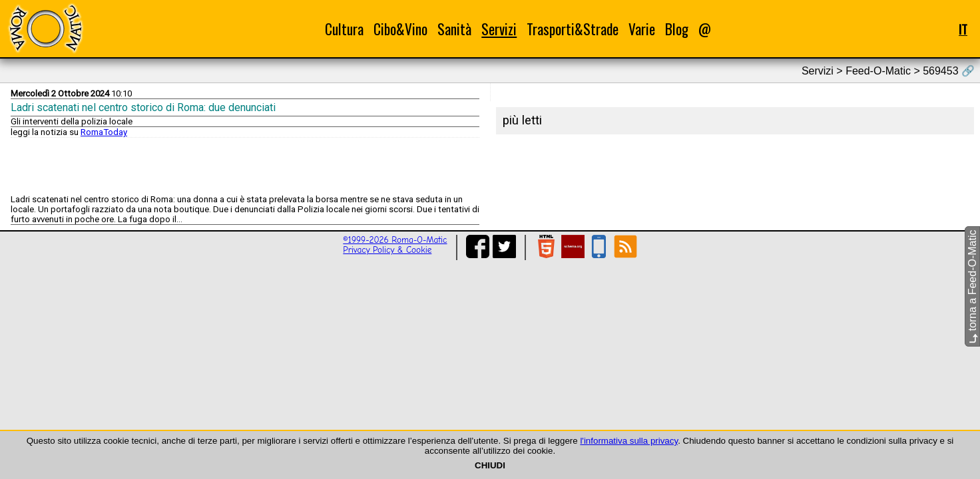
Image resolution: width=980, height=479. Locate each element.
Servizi (499, 29)
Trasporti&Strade (573, 29)
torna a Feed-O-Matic (972, 287)
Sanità (454, 29)
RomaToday (104, 132)
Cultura (344, 29)
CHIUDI (490, 465)
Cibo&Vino (400, 29)
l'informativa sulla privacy (629, 441)
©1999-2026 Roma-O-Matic (395, 240)
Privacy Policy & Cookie (387, 250)
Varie (642, 29)
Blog (677, 29)
